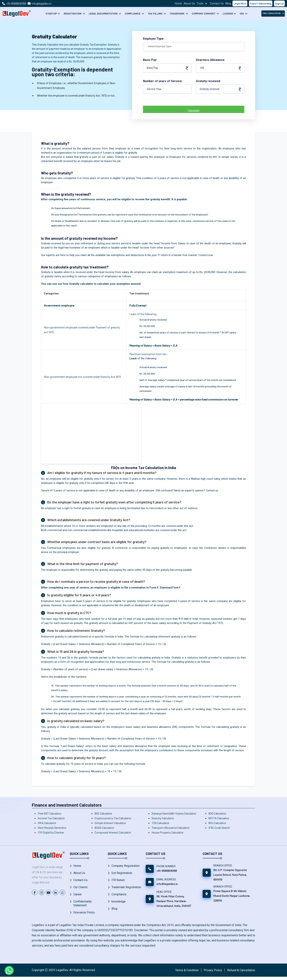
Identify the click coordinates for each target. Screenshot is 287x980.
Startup (51, 13)
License (228, 13)
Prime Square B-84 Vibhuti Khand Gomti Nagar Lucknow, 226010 (232, 896)
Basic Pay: (166, 60)
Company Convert (204, 13)
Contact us (213, 490)
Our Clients (80, 889)
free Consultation (273, 13)
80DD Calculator (104, 828)
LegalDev (62, 973)
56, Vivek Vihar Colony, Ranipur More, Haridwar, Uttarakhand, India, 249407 (174, 901)
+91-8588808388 (16, 3)
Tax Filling (155, 13)
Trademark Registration (126, 889)
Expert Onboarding (261, 3)
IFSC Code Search (219, 828)
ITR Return (118, 881)
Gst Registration (122, 873)
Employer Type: (154, 39)
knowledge (119, 904)
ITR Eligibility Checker (51, 832)
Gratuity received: (218, 81)
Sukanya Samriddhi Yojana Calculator (174, 813)
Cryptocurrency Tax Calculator (113, 818)
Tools (202, 3)
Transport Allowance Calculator (171, 828)
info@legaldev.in (42, 3)
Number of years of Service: (163, 81)
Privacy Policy (213, 973)
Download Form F (171, 588)
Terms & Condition (187, 973)
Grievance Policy (84, 916)
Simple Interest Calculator (110, 823)
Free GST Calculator (50, 813)
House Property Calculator (168, 832)
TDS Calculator (161, 823)
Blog (228, 3)
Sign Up (279, 3)
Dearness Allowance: (218, 60)
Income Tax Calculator (51, 818)
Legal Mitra (240, 3)
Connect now (206, 255)
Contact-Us (81, 881)
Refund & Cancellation (241, 973)
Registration (73, 13)
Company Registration (126, 866)
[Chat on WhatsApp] (9, 970)
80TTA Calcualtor (219, 818)
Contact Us (217, 3)
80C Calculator (103, 813)
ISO (242, 13)
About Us (189, 3)
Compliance (133, 13)
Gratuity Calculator (163, 818)
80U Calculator (217, 823)
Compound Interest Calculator (113, 832)
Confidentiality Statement (83, 906)
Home (178, 3)
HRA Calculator (47, 823)
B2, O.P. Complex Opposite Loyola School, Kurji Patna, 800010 (230, 875)
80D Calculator (217, 813)
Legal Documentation (103, 13)
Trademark (177, 13)
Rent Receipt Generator (52, 828)
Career (78, 897)
